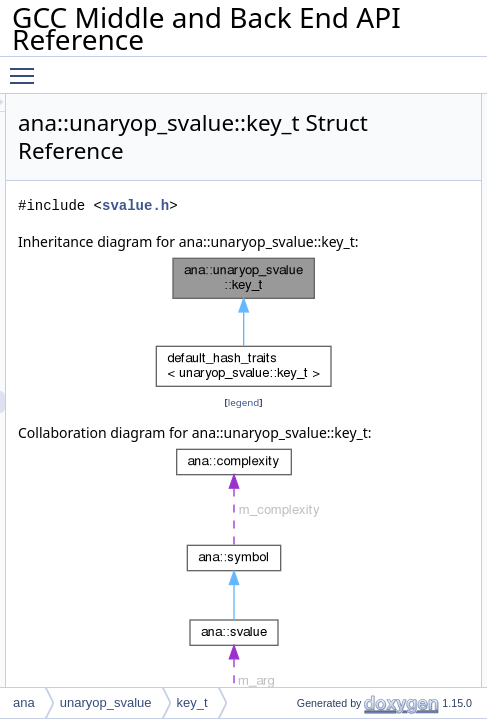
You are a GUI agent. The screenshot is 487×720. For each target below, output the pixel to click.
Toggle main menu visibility (27, 67)
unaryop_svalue (106, 702)
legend (356, 424)
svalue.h (360, 205)
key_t (192, 702)
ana (24, 702)
